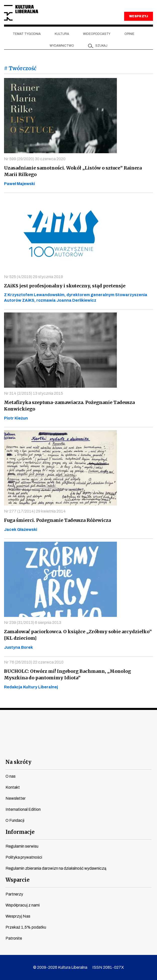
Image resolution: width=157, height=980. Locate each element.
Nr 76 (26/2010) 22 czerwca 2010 (34, 662)
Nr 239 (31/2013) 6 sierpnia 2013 (33, 623)
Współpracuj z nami (23, 905)
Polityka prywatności (24, 857)
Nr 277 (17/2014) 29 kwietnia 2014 (35, 511)
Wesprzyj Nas (18, 916)
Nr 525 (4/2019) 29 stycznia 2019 (33, 277)
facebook (33, 749)
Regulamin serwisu (22, 846)
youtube (52, 749)
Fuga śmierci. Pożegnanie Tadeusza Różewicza (57, 520)
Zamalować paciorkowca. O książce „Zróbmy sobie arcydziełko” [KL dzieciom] (78, 635)
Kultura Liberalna (21, 13)
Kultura (62, 34)
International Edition (23, 809)
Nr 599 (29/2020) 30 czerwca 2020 (35, 159)
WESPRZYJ (138, 16)
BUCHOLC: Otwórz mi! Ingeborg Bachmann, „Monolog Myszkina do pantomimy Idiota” (67, 674)
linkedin (106, 749)
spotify (124, 749)
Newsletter (16, 798)
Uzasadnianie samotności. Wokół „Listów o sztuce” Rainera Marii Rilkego (73, 171)
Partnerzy (14, 894)
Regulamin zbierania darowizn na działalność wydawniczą (56, 868)
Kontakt (13, 787)
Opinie (129, 34)
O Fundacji (15, 820)
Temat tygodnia (27, 34)
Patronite (14, 938)
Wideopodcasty (97, 34)
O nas (11, 776)
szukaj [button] (101, 46)
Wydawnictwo (62, 46)
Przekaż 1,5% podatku (26, 927)
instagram (70, 749)
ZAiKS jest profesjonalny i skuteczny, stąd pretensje (65, 286)
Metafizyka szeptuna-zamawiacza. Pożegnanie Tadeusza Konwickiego (69, 406)
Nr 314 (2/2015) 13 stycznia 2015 (33, 393)
